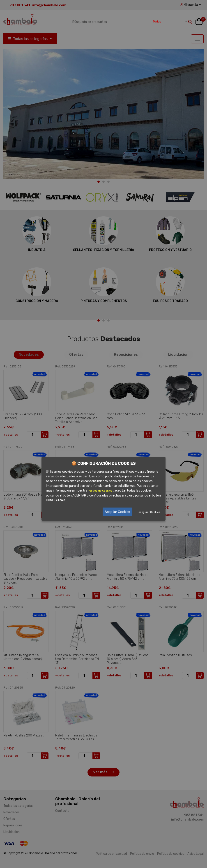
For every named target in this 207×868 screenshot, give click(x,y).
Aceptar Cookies (117, 512)
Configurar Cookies (148, 512)
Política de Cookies (100, 491)
